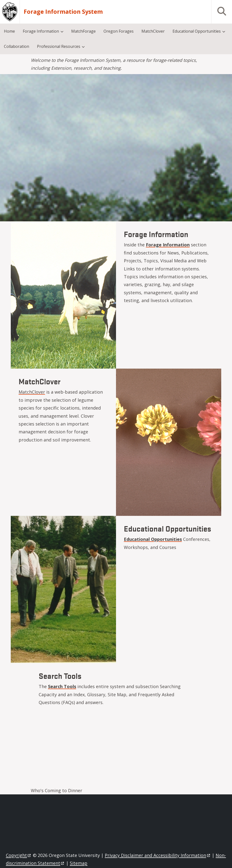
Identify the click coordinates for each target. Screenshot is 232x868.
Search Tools (62, 686)
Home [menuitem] (9, 31)
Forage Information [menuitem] (41, 31)
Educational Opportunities (153, 539)
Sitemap (79, 863)
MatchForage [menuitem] (83, 31)
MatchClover (32, 392)
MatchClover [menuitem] (153, 31)
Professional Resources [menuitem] (59, 46)
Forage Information (168, 245)
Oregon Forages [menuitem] (119, 31)
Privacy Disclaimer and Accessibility (158, 855)
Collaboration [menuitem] (17, 46)
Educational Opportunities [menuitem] (197, 31)
